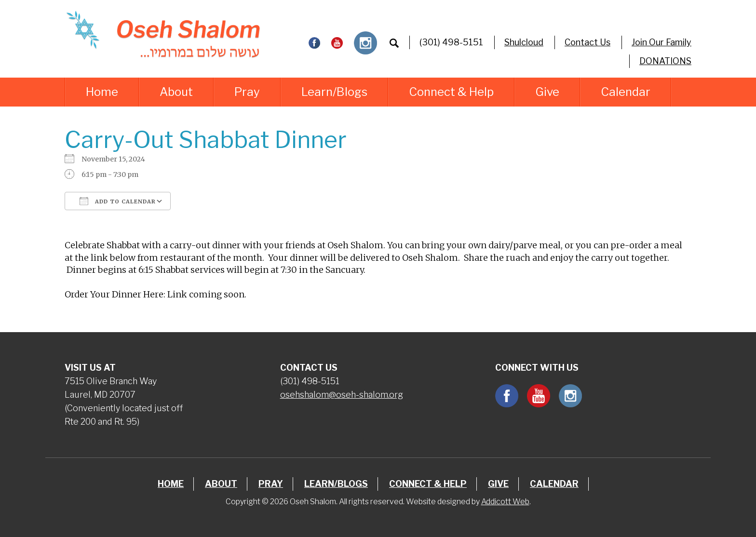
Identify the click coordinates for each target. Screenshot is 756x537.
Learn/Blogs (334, 92)
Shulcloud (524, 42)
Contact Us (587, 42)
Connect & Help (451, 92)
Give (547, 92)
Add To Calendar (118, 201)
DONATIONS (665, 61)
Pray (247, 92)
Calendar (626, 92)
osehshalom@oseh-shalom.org (342, 395)
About (176, 92)
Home (102, 92)
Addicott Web (505, 502)
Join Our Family (661, 42)
